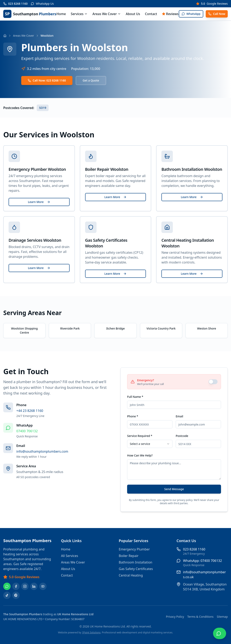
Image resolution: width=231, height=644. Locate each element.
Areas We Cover (107, 14)
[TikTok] (7, 595)
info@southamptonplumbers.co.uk (204, 575)
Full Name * (135, 397)
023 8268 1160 (194, 549)
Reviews (170, 14)
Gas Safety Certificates (136, 569)
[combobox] (150, 444)
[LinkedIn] (34, 586)
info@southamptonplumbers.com (42, 451)
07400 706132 (27, 431)
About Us (133, 14)
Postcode (182, 436)
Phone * (133, 416)
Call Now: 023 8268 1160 (47, 80)
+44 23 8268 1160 (30, 411)
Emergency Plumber (134, 549)
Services (79, 14)
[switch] (213, 382)
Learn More (39, 202)
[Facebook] (16, 586)
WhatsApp (191, 14)
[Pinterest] (16, 595)
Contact (151, 14)
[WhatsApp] (7, 586)
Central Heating (131, 575)
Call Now (217, 14)
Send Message (174, 489)
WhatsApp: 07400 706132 (202, 561)
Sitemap (222, 617)
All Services (70, 556)
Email (179, 416)
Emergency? (146, 380)
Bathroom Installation (135, 562)
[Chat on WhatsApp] (220, 633)
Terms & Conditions (200, 617)
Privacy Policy (175, 617)
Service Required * (140, 436)
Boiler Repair (129, 556)
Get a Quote (91, 80)
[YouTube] (43, 586)
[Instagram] (25, 586)
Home (61, 14)
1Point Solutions (91, 632)
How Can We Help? (140, 455)
